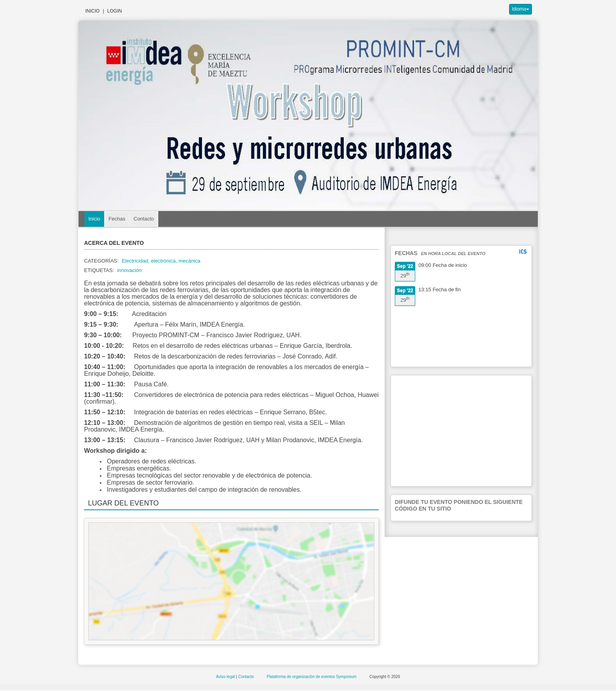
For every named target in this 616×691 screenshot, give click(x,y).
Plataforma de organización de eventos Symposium (312, 677)
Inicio (93, 11)
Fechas (117, 219)
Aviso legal (226, 677)
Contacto (144, 219)
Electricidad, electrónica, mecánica (161, 261)
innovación (129, 270)
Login (115, 11)
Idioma (521, 9)
